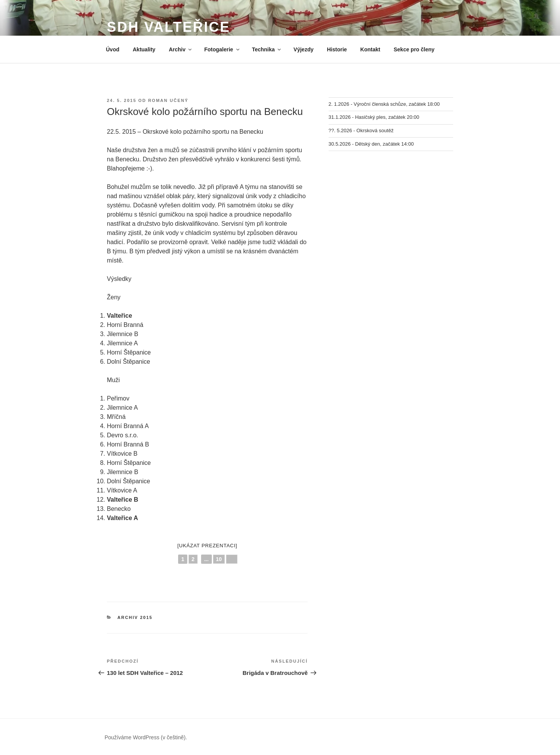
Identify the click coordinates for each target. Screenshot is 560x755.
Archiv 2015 (135, 617)
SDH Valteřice (169, 27)
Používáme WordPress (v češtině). (146, 737)
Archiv (181, 49)
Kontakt (370, 49)
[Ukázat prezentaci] (207, 546)
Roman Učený (168, 100)
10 (219, 559)
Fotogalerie (222, 49)
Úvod (113, 49)
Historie (337, 49)
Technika (267, 49)
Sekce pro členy (414, 49)
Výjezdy (303, 49)
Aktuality (144, 49)
